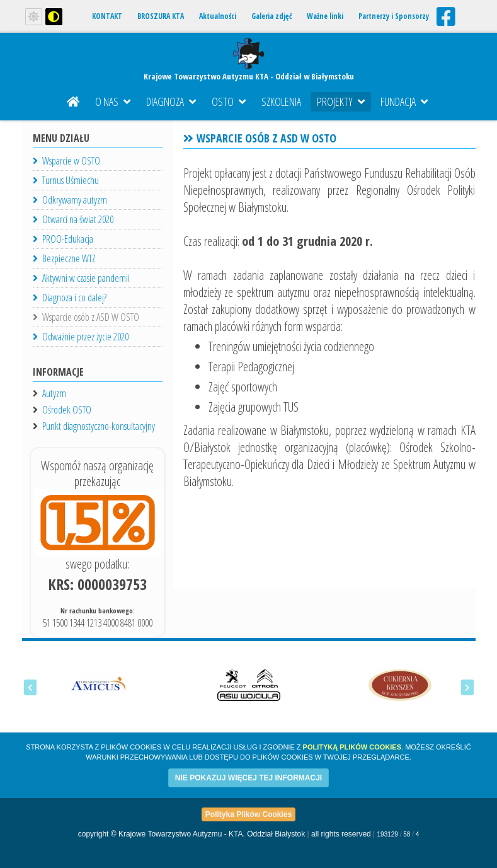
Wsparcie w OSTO (66, 161)
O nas (113, 101)
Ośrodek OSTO (67, 410)
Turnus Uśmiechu (66, 180)
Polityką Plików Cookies (352, 747)
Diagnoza (171, 101)
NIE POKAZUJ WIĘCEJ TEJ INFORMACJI (248, 778)
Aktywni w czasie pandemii (81, 278)
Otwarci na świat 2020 (73, 219)
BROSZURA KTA (161, 16)
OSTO (229, 101)
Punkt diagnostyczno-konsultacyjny (99, 426)
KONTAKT (107, 16)
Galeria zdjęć (271, 16)
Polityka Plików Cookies (248, 814)
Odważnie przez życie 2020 (81, 337)
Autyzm (54, 393)
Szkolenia (281, 101)
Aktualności (218, 16)
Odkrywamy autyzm (70, 200)
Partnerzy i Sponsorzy (394, 16)
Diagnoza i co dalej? (70, 298)
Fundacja (404, 101)
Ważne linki (325, 16)
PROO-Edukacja (63, 239)
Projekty (341, 101)
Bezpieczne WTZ (64, 258)
